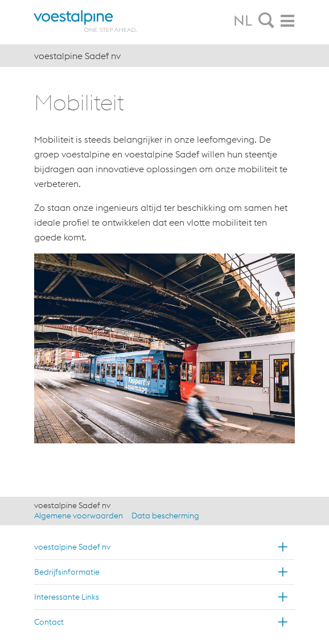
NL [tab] (243, 20)
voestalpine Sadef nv (72, 547)
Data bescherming (165, 516)
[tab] (266, 21)
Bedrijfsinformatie (67, 572)
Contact (49, 622)
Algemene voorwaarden (79, 516)
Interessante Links (67, 597)
